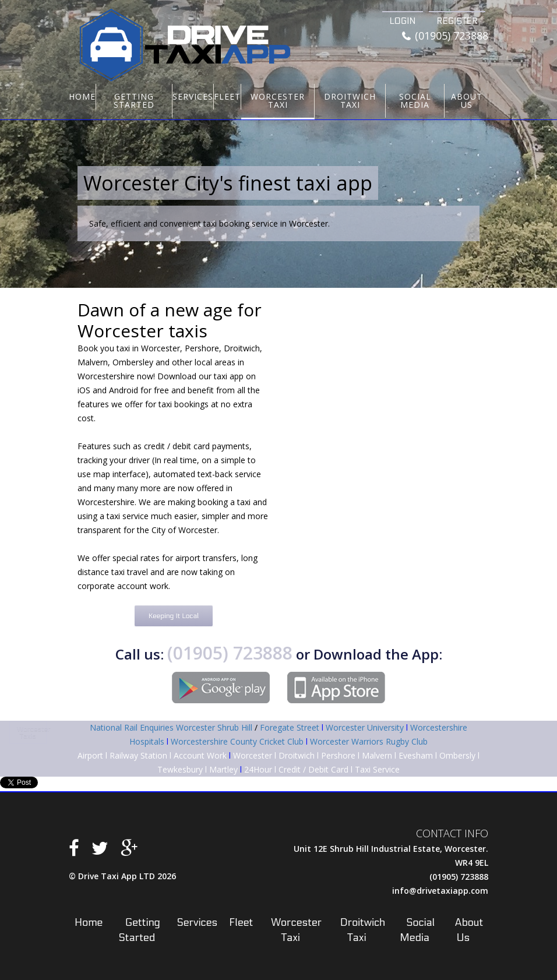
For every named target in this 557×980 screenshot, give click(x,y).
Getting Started (134, 101)
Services (193, 96)
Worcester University (365, 727)
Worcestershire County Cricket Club (237, 741)
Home (82, 96)
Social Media (415, 101)
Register (457, 21)
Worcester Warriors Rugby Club (369, 741)
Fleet (227, 96)
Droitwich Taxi (350, 101)
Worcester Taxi (278, 101)
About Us (467, 101)
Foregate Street (290, 727)
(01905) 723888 (445, 36)
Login (403, 21)
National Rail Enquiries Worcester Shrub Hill (171, 727)
